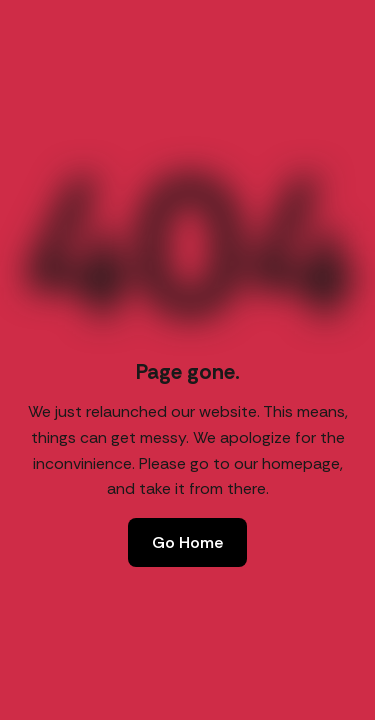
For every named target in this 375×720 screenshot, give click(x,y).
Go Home (187, 542)
